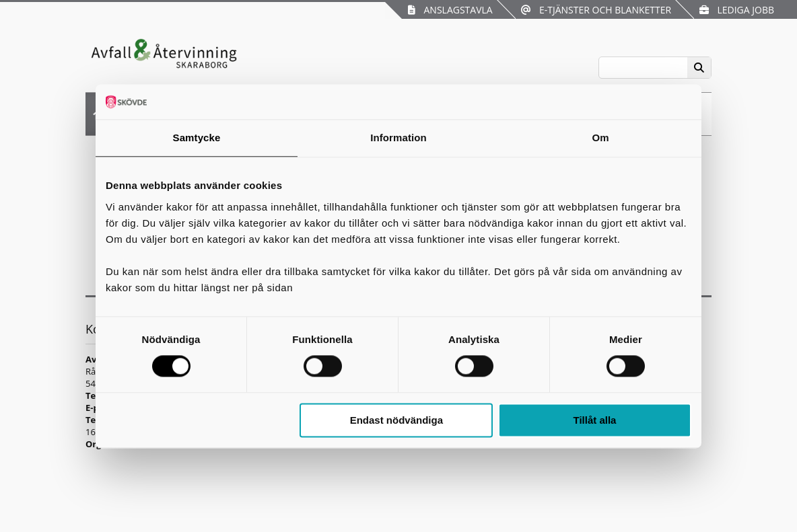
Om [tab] (600, 138)
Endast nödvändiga (396, 420)
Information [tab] (398, 138)
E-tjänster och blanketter (596, 10)
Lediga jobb (737, 10)
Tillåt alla (594, 420)
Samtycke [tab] (197, 138)
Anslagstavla (450, 10)
